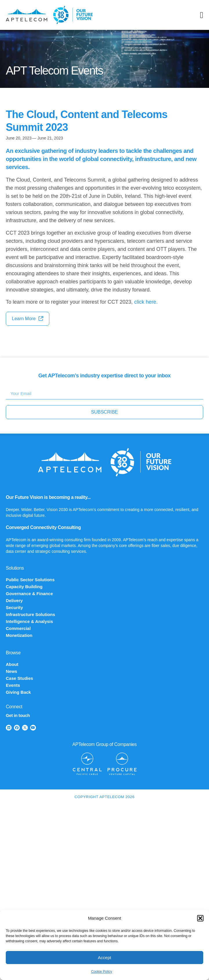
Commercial (18, 628)
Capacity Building (24, 587)
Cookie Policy (102, 972)
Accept (105, 958)
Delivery (14, 601)
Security (14, 607)
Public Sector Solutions (30, 580)
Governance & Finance (29, 594)
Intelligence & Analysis (29, 621)
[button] (200, 918)
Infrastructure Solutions (30, 614)
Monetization (19, 635)
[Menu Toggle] (202, 15)
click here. (146, 302)
